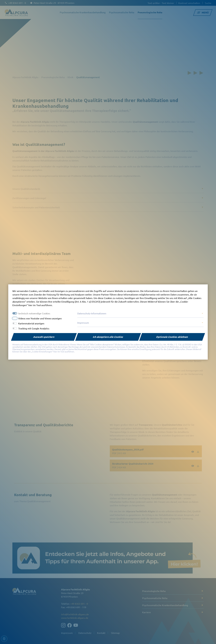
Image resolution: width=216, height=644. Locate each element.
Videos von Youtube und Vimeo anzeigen (40, 318)
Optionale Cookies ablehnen (172, 337)
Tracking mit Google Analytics (34, 328)
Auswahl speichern (44, 337)
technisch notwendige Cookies (34, 313)
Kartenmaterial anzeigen (31, 323)
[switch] (15, 318)
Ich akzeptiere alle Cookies (108, 337)
